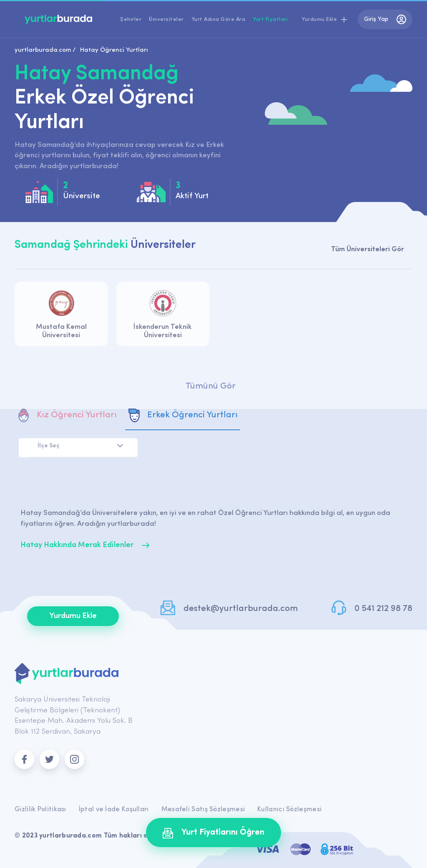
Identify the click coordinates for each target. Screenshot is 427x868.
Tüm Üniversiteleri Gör (368, 249)
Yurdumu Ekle (73, 616)
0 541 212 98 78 (383, 609)
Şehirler (131, 19)
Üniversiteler (166, 19)
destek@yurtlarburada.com (241, 609)
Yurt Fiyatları (270, 19)
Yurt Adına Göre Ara (219, 19)
